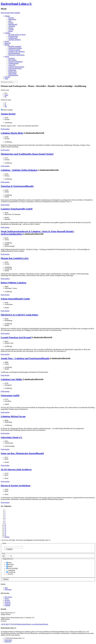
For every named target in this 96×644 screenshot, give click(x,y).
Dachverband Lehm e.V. (16, 4)
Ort (6, 97)
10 (5, 525)
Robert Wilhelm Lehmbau (14, 283)
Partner (10, 31)
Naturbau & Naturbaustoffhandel (17, 186)
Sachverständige (12, 568)
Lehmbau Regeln (14, 63)
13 (5, 530)
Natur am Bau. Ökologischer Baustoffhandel (22, 453)
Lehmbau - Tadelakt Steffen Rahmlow (19, 170)
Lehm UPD (12, 65)
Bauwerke (8, 43)
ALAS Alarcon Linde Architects (16, 469)
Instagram (8, 604)
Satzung (11, 28)
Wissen (7, 57)
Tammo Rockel (8, 114)
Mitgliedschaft (13, 24)
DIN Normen (12, 60)
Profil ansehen (5, 129)
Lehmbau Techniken (15, 40)
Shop (6, 588)
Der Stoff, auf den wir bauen (17, 35)
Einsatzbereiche (13, 36)
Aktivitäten (12, 26)
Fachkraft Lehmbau (14, 50)
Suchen (9, 549)
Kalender (7, 77)
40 (5, 105)
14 (5, 532)
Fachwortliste (12, 74)
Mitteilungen (12, 19)
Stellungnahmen (13, 75)
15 (5, 534)
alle (6, 106)
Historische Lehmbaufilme (16, 55)
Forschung (12, 58)
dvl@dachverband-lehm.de (23, 624)
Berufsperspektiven (14, 53)
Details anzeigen (7, 110)
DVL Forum (8, 597)
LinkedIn (7, 605)
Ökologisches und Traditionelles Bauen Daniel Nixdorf (27, 154)
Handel (9, 566)
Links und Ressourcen (15, 68)
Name (6, 95)
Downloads (8, 589)
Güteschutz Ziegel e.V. (12, 437)
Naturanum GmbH (10, 395)
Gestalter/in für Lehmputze (16, 51)
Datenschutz (8, 640)
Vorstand (11, 29)
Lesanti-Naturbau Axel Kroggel (16, 337)
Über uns (11, 18)
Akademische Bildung (15, 48)
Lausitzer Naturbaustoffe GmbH (17, 209)
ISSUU (7, 599)
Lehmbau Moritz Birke (12, 133)
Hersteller (10, 565)
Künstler (10, 574)
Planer (9, 563)
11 (5, 527)
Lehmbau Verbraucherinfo (16, 67)
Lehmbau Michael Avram (13, 416)
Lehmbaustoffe (13, 38)
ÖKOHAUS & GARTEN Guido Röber (20, 315)
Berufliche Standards (15, 46)
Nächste (7, 537)
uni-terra (7, 600)
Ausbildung (11, 570)
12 (5, 528)
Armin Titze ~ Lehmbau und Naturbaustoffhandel (25, 358)
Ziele (10, 21)
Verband (7, 16)
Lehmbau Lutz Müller (12, 379)
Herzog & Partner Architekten (16, 486)
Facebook (7, 602)
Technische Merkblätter (15, 62)
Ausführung (11, 572)
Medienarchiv (13, 72)
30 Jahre (11, 23)
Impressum (8, 642)
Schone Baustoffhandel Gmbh (15, 299)
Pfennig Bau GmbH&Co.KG (15, 258)
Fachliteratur (12, 70)
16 (5, 535)
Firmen (7, 41)
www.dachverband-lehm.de (40, 624)
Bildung (7, 45)
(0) (8, 624)
